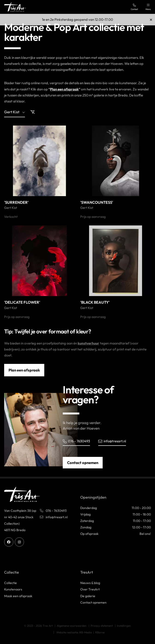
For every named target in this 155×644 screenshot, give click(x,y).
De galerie (88, 596)
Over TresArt (90, 590)
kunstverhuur (88, 343)
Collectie (10, 583)
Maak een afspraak (18, 596)
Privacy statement (102, 626)
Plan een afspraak (65, 89)
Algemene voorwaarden (72, 626)
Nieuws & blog (90, 583)
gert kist (15, 112)
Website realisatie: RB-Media (74, 632)
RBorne (100, 632)
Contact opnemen (83, 463)
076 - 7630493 (77, 441)
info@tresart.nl (113, 441)
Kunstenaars (13, 590)
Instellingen (124, 626)
